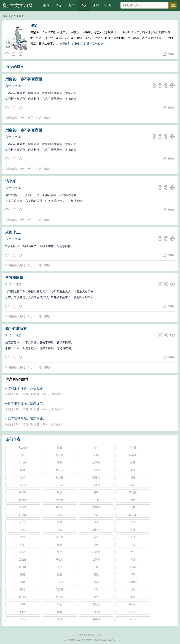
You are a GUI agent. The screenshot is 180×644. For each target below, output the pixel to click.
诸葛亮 (96, 619)
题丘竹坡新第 (16, 329)
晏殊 (133, 477)
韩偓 (133, 560)
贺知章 (96, 604)
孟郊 (96, 537)
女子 (30, 118)
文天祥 (60, 500)
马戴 (23, 604)
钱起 (96, 545)
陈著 (23, 470)
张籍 (60, 522)
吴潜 (23, 477)
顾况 (96, 582)
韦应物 (60, 507)
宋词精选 (11, 118)
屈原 (60, 612)
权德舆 (96, 560)
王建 (60, 545)
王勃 (60, 604)
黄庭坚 (60, 455)
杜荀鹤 (96, 552)
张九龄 (60, 597)
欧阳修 (96, 462)
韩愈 (23, 545)
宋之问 (133, 582)
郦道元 (133, 604)
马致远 (133, 448)
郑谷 (60, 552)
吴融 (96, 574)
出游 (39, 118)
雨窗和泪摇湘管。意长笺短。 (25, 388)
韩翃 (133, 597)
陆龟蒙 (23, 507)
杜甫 (23, 522)
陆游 (60, 462)
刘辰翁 (60, 477)
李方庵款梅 (14, 278)
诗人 (84, 6)
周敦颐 (23, 500)
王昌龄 (60, 582)
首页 (5, 16)
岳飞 (96, 500)
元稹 (133, 507)
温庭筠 (60, 537)
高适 (23, 589)
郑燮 (60, 448)
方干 (133, 552)
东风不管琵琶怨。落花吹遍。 (25, 419)
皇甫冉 (133, 567)
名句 (71, 6)
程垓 (60, 492)
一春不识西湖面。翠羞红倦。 (25, 404)
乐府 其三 (13, 232)
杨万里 (133, 455)
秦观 (133, 470)
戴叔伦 (60, 560)
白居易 (133, 515)
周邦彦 (23, 492)
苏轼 (96, 455)
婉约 (22, 118)
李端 (96, 589)
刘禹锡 (23, 515)
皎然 (60, 530)
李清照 (133, 492)
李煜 (133, 500)
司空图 (60, 589)
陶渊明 (23, 612)
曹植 (60, 619)
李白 (96, 515)
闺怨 (47, 118)
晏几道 (60, 485)
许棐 (22, 16)
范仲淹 (96, 477)
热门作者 (13, 439)
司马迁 (133, 612)
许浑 (133, 522)
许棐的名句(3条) (94, 44)
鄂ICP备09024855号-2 (104, 640)
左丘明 (96, 612)
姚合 (96, 522)
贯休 (133, 530)
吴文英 (23, 485)
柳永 (133, 485)
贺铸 (96, 492)
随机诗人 (21, 54)
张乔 (23, 574)
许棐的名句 (12, 394)
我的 (108, 6)
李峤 (23, 582)
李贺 (96, 597)
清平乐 (11, 181)
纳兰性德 (23, 448)
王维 (133, 537)
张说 (60, 574)
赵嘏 (133, 589)
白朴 (96, 448)
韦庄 (96, 567)
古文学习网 (21, 6)
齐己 (60, 515)
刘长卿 (96, 530)
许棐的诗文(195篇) (71, 44)
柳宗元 (23, 597)
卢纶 (133, 574)
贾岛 (23, 537)
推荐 (46, 6)
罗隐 (23, 552)
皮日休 (23, 567)
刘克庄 (23, 462)
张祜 (60, 567)
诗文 (59, 6)
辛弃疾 (60, 470)
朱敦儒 (96, 485)
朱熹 (133, 462)
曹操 (23, 619)
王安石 (23, 455)
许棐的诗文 (15, 67)
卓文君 (133, 619)
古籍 (96, 6)
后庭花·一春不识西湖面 (24, 79)
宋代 (8, 86)
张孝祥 (96, 470)
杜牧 (23, 530)
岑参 (133, 545)
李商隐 (96, 507)
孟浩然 (23, 560)
